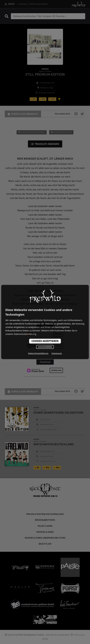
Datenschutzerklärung (38, 353)
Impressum (57, 353)
